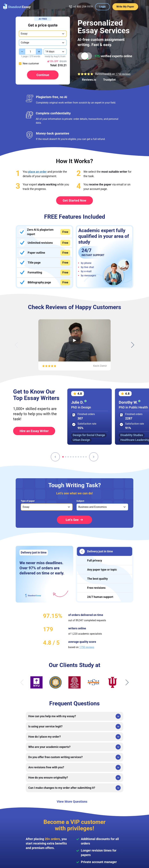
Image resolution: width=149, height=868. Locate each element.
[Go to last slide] (55, 457)
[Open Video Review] (74, 340)
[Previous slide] (16, 345)
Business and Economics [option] (92, 507)
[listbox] (47, 507)
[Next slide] (133, 345)
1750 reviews (123, 74)
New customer (31, 63)
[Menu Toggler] (143, 7)
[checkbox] (20, 64)
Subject (80, 501)
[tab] (63, 457)
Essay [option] (26, 507)
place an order (37, 172)
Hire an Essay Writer (34, 431)
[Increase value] (39, 52)
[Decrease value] (22, 52)
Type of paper (28, 501)
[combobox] (43, 34)
